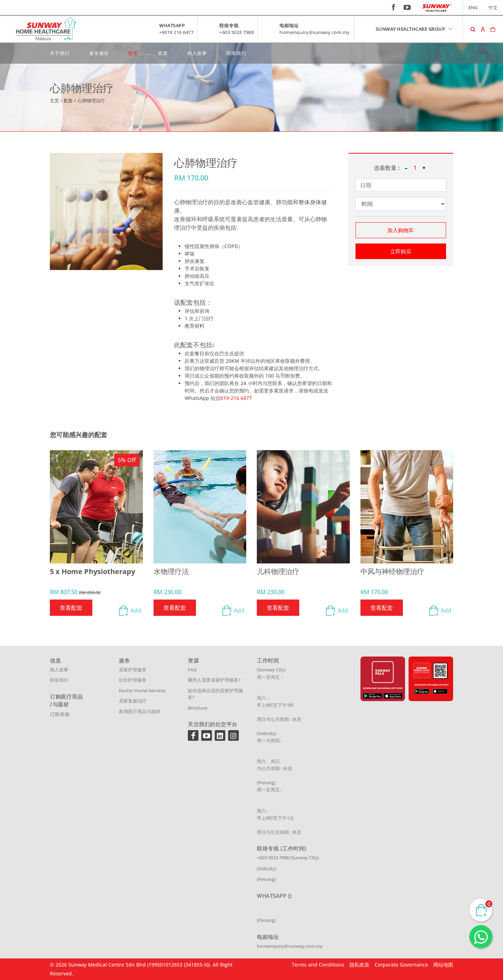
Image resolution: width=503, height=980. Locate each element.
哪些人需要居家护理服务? (214, 680)
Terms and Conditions (318, 965)
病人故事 (197, 53)
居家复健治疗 (133, 701)
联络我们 (236, 53)
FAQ (192, 670)
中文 (493, 7)
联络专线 (229, 25)
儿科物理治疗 (278, 571)
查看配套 (71, 608)
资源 (163, 53)
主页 (54, 101)
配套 (133, 53)
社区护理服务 (133, 680)
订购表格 (60, 714)
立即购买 (401, 251)
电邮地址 (289, 25)
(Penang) (266, 879)
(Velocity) (267, 869)
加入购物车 (401, 230)
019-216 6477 (236, 398)
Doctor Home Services (142, 690)
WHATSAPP (172, 25)
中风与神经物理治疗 (392, 571)
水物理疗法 (171, 571)
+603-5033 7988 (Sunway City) (288, 858)
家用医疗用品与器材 (140, 711)
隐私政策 (359, 965)
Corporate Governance (401, 965)
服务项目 (99, 53)
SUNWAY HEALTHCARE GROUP (415, 29)
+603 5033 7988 (236, 32)
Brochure (198, 708)
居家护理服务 (133, 670)
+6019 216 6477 (176, 32)
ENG (473, 7)
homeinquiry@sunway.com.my (315, 32)
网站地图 (443, 965)
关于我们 (60, 53)
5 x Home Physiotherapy (92, 571)
